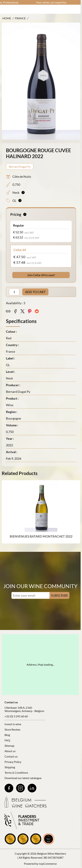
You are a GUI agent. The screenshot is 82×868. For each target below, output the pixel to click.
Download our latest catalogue (23, 778)
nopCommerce (48, 864)
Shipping (10, 767)
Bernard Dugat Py (20, 167)
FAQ (7, 740)
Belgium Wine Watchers (52, 853)
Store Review (12, 729)
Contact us (11, 756)
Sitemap (9, 746)
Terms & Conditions (16, 773)
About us (10, 751)
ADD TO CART (35, 292)
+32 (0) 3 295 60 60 (16, 716)
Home (7, 18)
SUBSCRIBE (60, 595)
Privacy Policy (13, 762)
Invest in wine (13, 724)
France (20, 18)
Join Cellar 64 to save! (41, 275)
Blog (7, 735)
